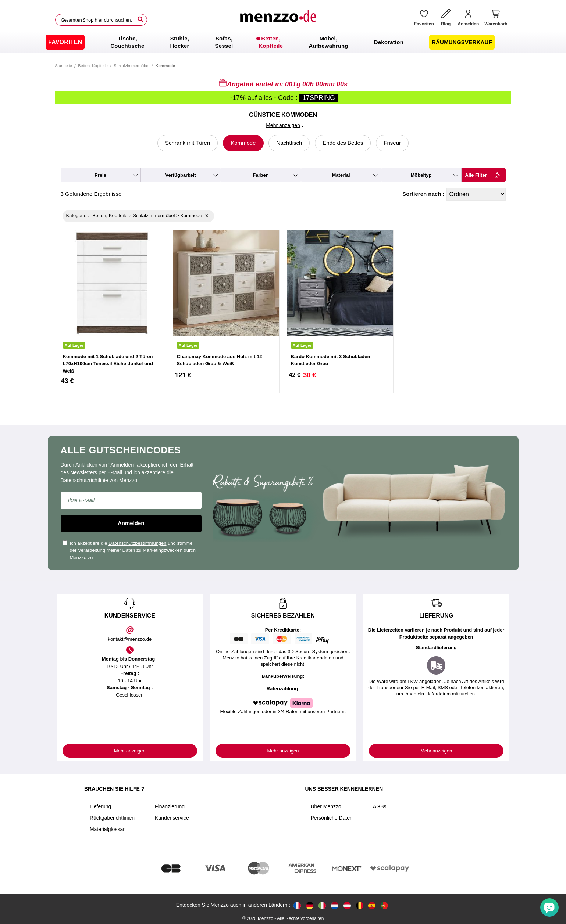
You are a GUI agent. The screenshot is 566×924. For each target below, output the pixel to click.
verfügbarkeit (180, 175)
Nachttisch (289, 143)
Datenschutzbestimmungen (138, 543)
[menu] (283, 42)
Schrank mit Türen (188, 143)
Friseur (392, 143)
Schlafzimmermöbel (131, 66)
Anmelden (131, 523)
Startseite (64, 66)
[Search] (140, 19)
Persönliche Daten (332, 818)
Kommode (243, 143)
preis (100, 175)
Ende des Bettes (343, 143)
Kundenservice (172, 818)
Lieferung (100, 806)
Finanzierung (170, 806)
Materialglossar (107, 829)
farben (261, 175)
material (341, 175)
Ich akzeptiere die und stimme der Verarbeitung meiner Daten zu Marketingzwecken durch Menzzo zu (129, 550)
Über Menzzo (326, 806)
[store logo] (278, 20)
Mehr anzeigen (130, 751)
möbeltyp (421, 175)
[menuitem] (65, 42)
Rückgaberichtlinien (112, 818)
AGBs (380, 806)
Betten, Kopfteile (93, 66)
